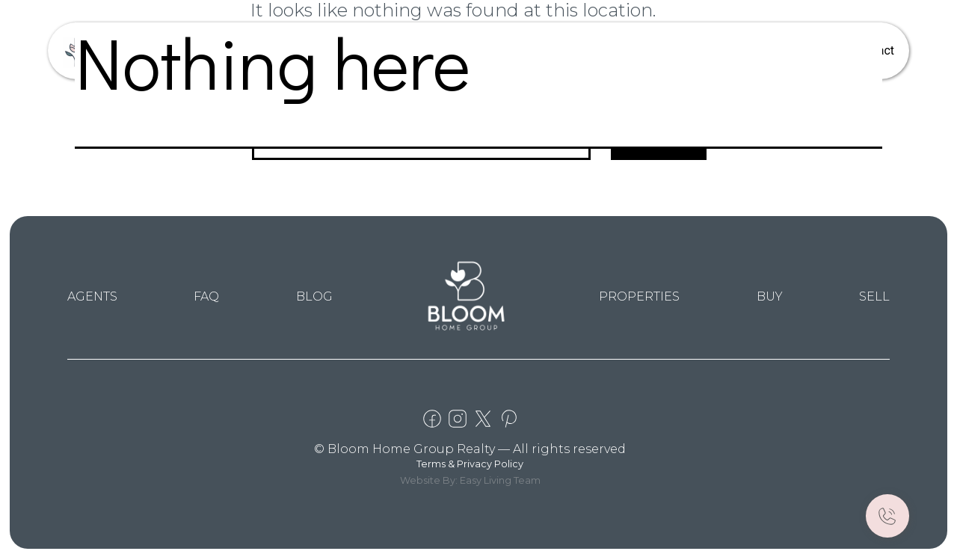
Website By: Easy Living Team (470, 480)
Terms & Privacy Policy (470, 464)
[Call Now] (887, 516)
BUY (770, 296)
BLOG (314, 296)
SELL (874, 296)
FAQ (206, 296)
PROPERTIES (639, 296)
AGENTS (92, 296)
